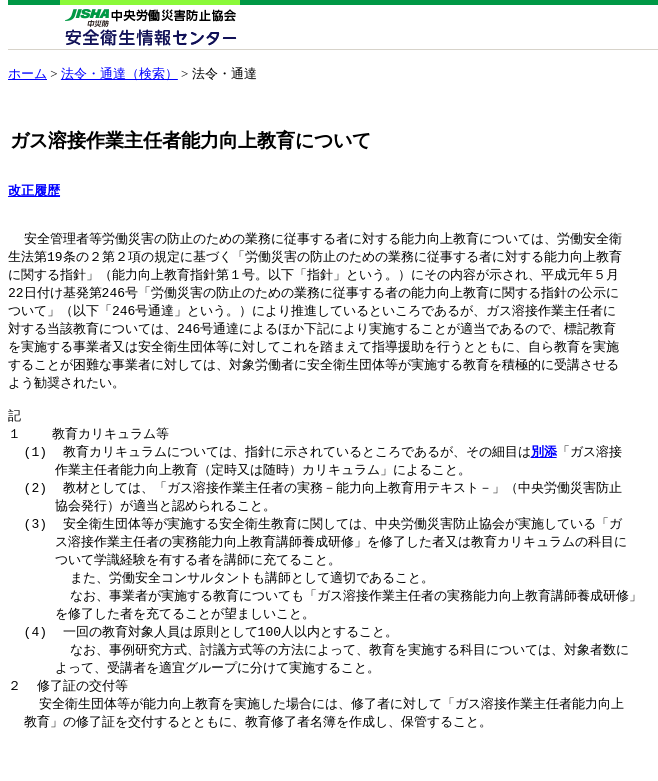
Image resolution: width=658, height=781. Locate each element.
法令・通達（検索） (119, 73)
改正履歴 (34, 191)
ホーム (27, 73)
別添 (544, 473)
